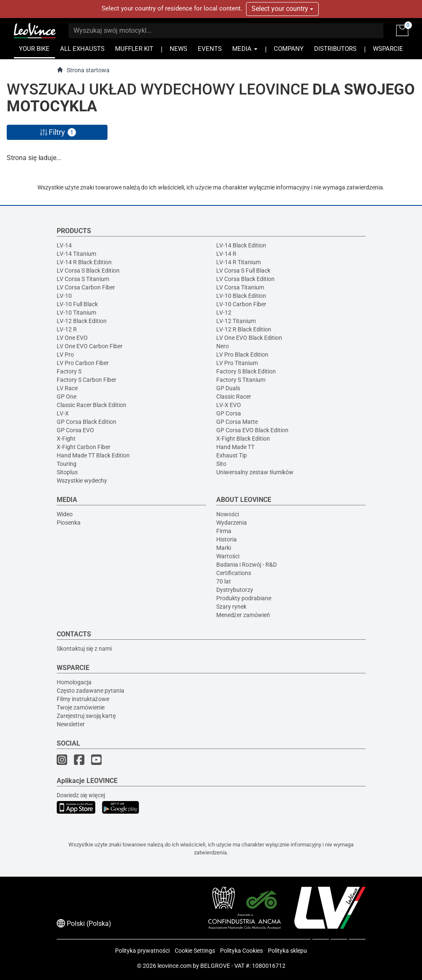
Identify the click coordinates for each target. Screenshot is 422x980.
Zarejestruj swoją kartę (86, 716)
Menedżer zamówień (243, 615)
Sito (221, 464)
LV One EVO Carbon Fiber (90, 346)
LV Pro (65, 355)
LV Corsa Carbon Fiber (86, 287)
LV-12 (224, 313)
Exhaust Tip (232, 455)
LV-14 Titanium (76, 254)
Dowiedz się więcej (81, 795)
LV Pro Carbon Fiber (83, 363)
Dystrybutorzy (235, 590)
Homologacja (74, 682)
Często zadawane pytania (91, 691)
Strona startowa (83, 70)
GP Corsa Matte (237, 422)
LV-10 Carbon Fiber (241, 304)
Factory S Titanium (241, 380)
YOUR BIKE (34, 49)
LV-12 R (67, 329)
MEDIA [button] (245, 49)
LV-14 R (226, 254)
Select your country (282, 9)
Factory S (69, 371)
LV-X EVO (229, 405)
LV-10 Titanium (76, 313)
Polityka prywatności (142, 951)
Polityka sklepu (287, 951)
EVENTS (210, 49)
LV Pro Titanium (237, 363)
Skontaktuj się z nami (84, 649)
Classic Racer (234, 397)
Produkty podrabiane (244, 598)
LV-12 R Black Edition (244, 329)
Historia (227, 539)
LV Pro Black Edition (242, 355)
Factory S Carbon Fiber (86, 380)
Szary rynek (231, 607)
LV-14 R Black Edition (84, 262)
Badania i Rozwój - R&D (246, 565)
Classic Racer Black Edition (92, 405)
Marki (224, 548)
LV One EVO (72, 338)
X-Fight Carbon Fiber (84, 447)
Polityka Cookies (241, 951)
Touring (67, 464)
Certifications (234, 573)
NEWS (178, 49)
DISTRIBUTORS (335, 49)
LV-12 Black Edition (82, 321)
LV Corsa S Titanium (83, 279)
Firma (224, 531)
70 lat (224, 581)
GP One (67, 397)
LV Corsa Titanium (240, 287)
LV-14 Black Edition (241, 245)
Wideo (65, 514)
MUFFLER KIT (134, 49)
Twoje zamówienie (81, 707)
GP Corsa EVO (75, 430)
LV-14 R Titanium (239, 262)
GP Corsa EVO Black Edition (252, 430)
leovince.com (174, 966)
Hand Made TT (235, 447)
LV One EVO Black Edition (249, 338)
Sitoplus (67, 472)
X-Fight (66, 439)
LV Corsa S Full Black (243, 271)
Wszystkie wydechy (82, 481)
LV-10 (64, 296)
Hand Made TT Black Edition (93, 455)
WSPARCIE (388, 49)
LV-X (63, 413)
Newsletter (71, 724)
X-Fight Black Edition (243, 439)
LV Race (67, 388)
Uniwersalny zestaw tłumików (255, 472)
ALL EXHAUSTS (82, 49)
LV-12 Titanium (236, 321)
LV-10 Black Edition (241, 296)
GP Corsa (229, 413)
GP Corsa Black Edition (86, 422)
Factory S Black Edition (246, 371)
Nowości (228, 514)
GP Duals (228, 388)
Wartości (228, 556)
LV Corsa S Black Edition (88, 271)
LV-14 (64, 245)
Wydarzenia (232, 523)
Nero (223, 346)
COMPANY (289, 49)
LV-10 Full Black (77, 304)
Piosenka (69, 523)
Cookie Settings (195, 951)
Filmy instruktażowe (83, 699)
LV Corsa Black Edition (245, 279)
